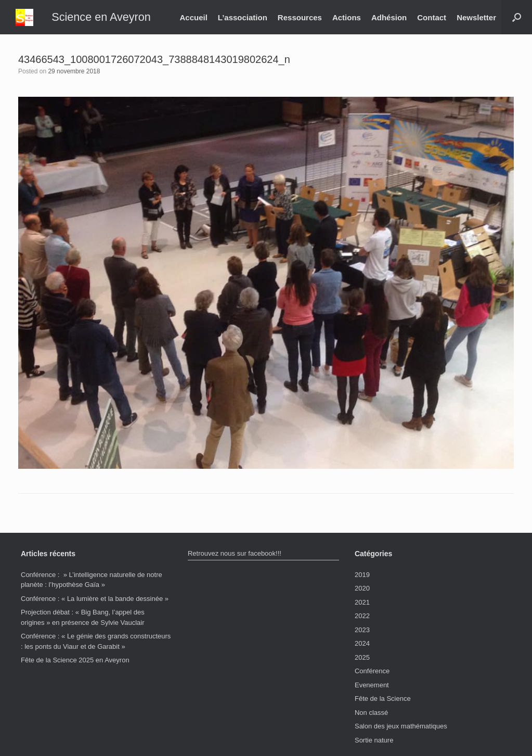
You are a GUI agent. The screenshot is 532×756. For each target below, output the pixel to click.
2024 (362, 643)
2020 (362, 588)
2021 (362, 602)
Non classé (371, 713)
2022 (362, 616)
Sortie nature (374, 740)
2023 (362, 630)
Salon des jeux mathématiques (401, 726)
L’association (243, 17)
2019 (362, 575)
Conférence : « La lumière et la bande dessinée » (95, 599)
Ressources (300, 17)
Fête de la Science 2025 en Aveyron (75, 660)
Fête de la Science (383, 699)
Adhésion (389, 17)
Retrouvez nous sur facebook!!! (235, 553)
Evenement (372, 685)
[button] (517, 17)
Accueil (193, 17)
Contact (432, 17)
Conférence (372, 671)
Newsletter (476, 17)
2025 (362, 657)
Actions (347, 17)
